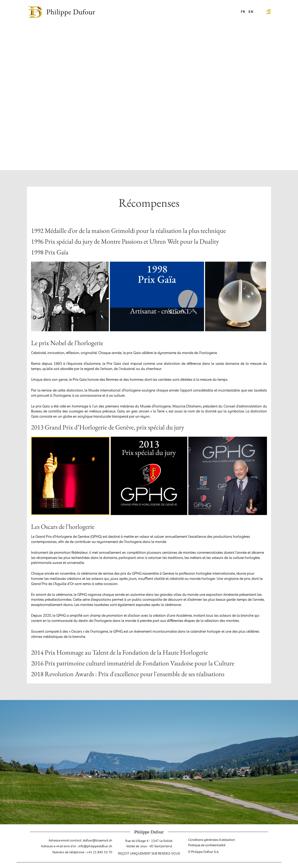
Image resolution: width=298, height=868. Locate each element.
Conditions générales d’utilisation (212, 840)
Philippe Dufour (71, 12)
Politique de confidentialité (207, 845)
